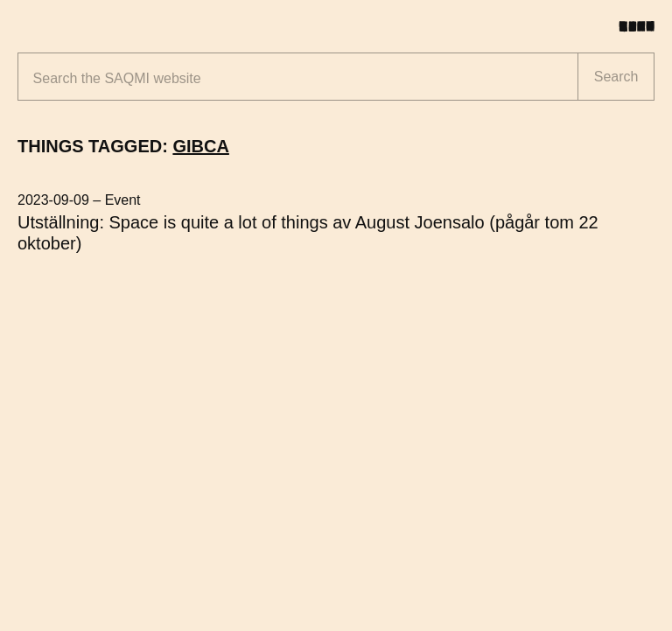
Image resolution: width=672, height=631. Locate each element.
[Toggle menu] (643, 26)
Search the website (117, 78)
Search (616, 77)
